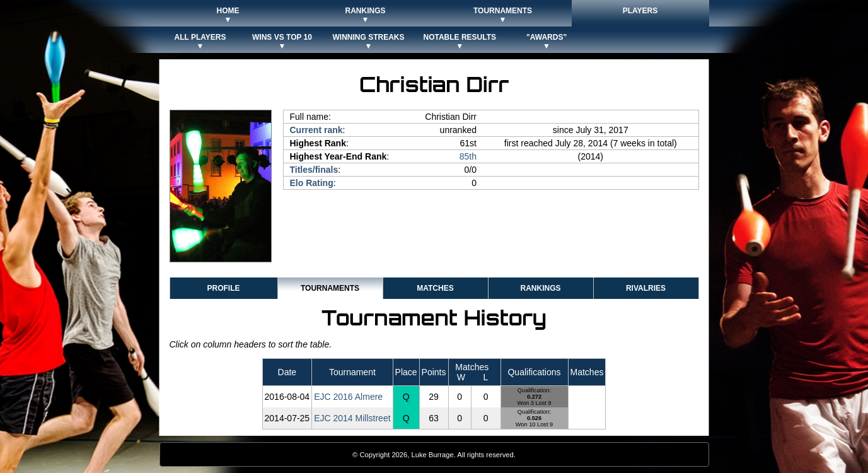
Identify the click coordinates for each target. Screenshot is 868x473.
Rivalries (646, 288)
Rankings (540, 288)
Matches (435, 288)
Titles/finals (314, 170)
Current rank (316, 130)
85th (468, 156)
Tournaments (330, 288)
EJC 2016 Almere (348, 397)
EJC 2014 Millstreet (352, 418)
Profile (223, 288)
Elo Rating (312, 183)
